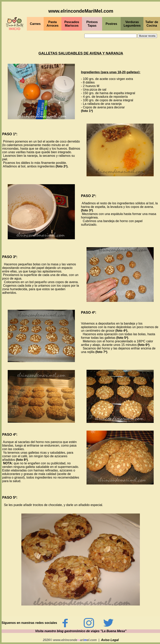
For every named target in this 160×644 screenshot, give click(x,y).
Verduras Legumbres (132, 24)
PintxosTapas (92, 24)
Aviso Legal (110, 640)
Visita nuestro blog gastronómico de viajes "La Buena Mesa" (81, 631)
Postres (112, 24)
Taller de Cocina (152, 24)
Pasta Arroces (53, 24)
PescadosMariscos (72, 24)
